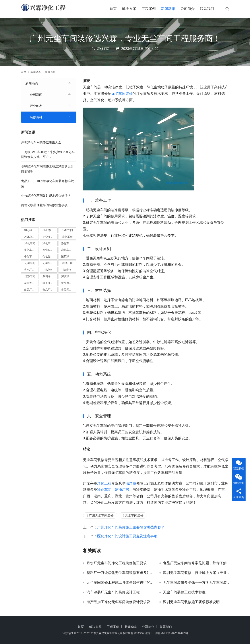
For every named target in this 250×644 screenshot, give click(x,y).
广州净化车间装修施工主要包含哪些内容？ (131, 527)
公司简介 (188, 9)
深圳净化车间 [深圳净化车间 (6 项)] (50, 276)
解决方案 (129, 9)
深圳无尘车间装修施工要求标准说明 (191, 602)
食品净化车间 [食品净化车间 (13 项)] (69, 283)
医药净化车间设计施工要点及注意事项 (127, 536)
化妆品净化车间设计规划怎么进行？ (46, 196)
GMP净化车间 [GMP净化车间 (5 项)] (50, 230)
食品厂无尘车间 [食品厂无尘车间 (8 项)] (50, 290)
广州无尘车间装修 (101, 515)
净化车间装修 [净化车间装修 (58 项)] (69, 250)
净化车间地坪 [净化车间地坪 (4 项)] (69, 243)
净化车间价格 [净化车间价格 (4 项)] (50, 243)
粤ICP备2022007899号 (175, 633)
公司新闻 (36, 95)
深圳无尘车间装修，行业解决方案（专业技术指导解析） (196, 573)
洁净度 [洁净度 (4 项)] (67, 270)
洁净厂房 (122, 490)
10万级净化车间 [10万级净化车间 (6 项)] (31, 230)
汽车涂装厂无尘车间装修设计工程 (113, 592)
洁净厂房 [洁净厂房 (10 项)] (67, 263)
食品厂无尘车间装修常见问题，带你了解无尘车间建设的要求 (196, 563)
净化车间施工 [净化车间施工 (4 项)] (50, 250)
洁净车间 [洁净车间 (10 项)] (30, 276)
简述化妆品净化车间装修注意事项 (44, 205)
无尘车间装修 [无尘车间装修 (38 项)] (50, 263)
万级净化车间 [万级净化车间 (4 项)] (31, 237)
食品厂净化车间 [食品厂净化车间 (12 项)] (31, 290)
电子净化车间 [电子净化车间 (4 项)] (50, 283)
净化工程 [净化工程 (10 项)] (67, 237)
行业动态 (36, 106)
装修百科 (104, 49)
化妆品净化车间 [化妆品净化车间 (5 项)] (50, 256)
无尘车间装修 (122, 94)
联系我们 (207, 9)
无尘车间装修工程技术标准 (184, 592)
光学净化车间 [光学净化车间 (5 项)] (50, 237)
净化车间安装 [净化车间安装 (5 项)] (31, 250)
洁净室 (131, 483)
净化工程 (104, 483)
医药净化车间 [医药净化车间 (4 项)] (69, 256)
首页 (113, 9)
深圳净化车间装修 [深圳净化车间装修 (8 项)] (69, 276)
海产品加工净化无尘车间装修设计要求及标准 (120, 602)
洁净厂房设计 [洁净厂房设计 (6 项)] (31, 270)
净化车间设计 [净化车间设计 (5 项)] (31, 256)
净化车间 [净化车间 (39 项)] (30, 243)
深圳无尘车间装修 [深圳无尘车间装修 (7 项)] (31, 283)
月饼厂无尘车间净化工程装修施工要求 (117, 563)
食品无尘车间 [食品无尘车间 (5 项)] (69, 290)
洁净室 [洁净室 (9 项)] (48, 270)
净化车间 (104, 490)
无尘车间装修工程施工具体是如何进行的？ (120, 583)
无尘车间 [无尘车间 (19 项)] (30, 263)
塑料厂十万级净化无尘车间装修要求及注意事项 (120, 573)
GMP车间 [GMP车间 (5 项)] (67, 230)
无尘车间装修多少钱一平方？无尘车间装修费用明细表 (196, 583)
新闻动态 (168, 9)
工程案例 (149, 9)
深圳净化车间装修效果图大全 (41, 142)
